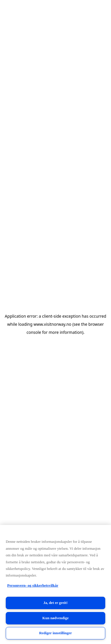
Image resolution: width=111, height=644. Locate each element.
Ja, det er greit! (56, 603)
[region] (56, 584)
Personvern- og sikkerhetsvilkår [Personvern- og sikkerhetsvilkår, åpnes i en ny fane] (33, 585)
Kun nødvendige (55, 618)
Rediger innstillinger (56, 633)
